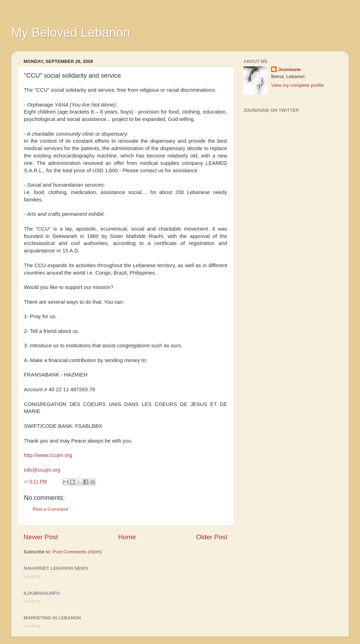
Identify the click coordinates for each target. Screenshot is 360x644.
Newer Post (41, 537)
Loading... (34, 576)
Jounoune (290, 69)
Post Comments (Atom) (77, 552)
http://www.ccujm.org (48, 455)
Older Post (212, 537)
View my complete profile (297, 85)
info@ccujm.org (42, 470)
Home (127, 537)
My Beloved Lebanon (71, 33)
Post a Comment (50, 509)
